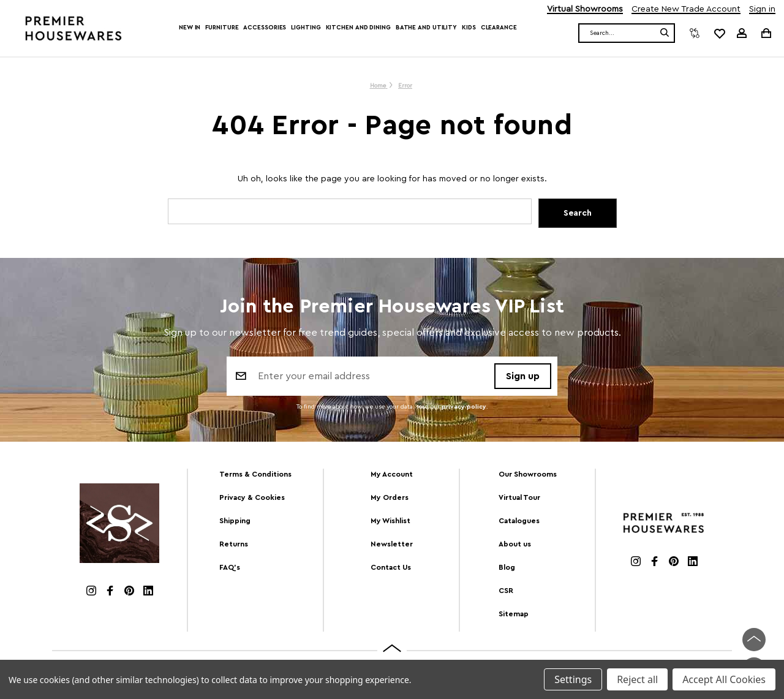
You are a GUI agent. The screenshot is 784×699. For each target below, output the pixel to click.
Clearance (499, 28)
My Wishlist (390, 521)
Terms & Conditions (255, 474)
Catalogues (519, 521)
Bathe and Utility (426, 28)
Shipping (235, 521)
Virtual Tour (519, 497)
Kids (469, 28)
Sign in (762, 9)
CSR (506, 591)
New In (190, 28)
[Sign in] (742, 33)
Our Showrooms (528, 474)
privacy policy (464, 407)
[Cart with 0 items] (765, 33)
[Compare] (695, 33)
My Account (392, 474)
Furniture (222, 28)
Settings (573, 679)
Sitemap (514, 614)
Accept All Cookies (724, 679)
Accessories (265, 28)
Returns (234, 544)
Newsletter (392, 544)
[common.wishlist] (719, 33)
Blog (507, 567)
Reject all (637, 679)
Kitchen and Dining (358, 28)
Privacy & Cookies (252, 497)
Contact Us (391, 567)
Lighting (306, 28)
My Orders (390, 497)
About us (515, 544)
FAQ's (230, 567)
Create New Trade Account (686, 9)
